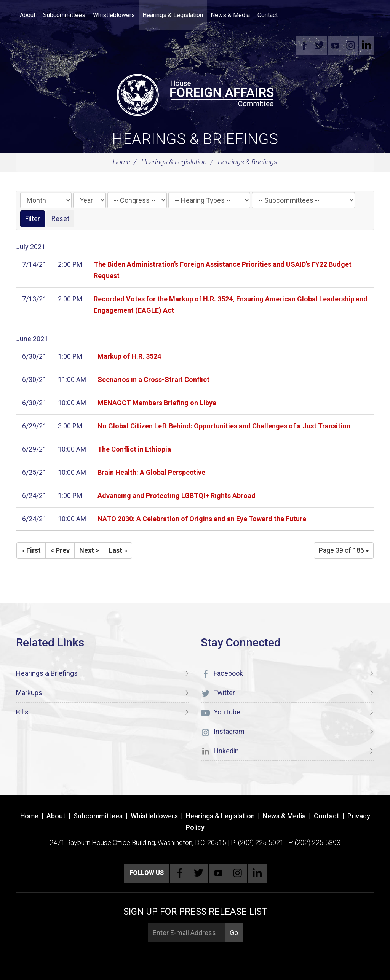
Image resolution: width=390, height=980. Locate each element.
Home (121, 162)
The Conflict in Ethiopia (134, 449)
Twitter (320, 46)
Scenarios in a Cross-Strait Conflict (153, 379)
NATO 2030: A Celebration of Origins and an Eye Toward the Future (202, 519)
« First (31, 550)
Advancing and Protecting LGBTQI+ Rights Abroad (177, 496)
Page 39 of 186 (344, 550)
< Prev (60, 550)
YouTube (335, 46)
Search (293, 15)
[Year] (90, 200)
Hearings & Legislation (173, 15)
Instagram (351, 46)
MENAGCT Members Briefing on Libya (157, 403)
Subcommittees (64, 15)
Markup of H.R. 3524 (129, 356)
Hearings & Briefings (195, 139)
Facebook (304, 46)
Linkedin (366, 46)
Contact (268, 15)
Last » (118, 550)
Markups (29, 693)
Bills (22, 712)
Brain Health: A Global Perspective (151, 472)
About (28, 15)
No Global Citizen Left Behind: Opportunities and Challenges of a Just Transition (224, 426)
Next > (89, 550)
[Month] (46, 200)
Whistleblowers (114, 15)
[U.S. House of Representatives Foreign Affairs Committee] (195, 94)
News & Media (230, 15)
